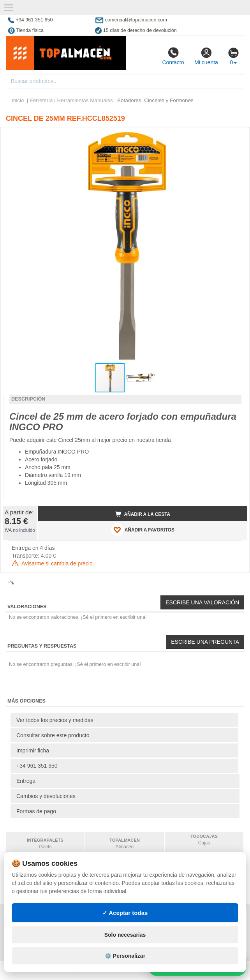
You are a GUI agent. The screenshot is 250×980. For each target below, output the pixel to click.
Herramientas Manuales (85, 100)
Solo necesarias (125, 935)
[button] (234, 136)
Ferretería (41, 100)
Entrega (26, 781)
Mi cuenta (206, 56)
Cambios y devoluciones (46, 796)
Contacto (173, 56)
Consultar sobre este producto (53, 735)
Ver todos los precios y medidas (55, 720)
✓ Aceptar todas (125, 913)
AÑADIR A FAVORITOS (143, 530)
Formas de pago (36, 811)
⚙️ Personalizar (125, 956)
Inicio (18, 100)
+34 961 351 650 (37, 766)
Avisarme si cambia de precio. (53, 563)
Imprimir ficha (33, 750)
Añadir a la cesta (143, 514)
